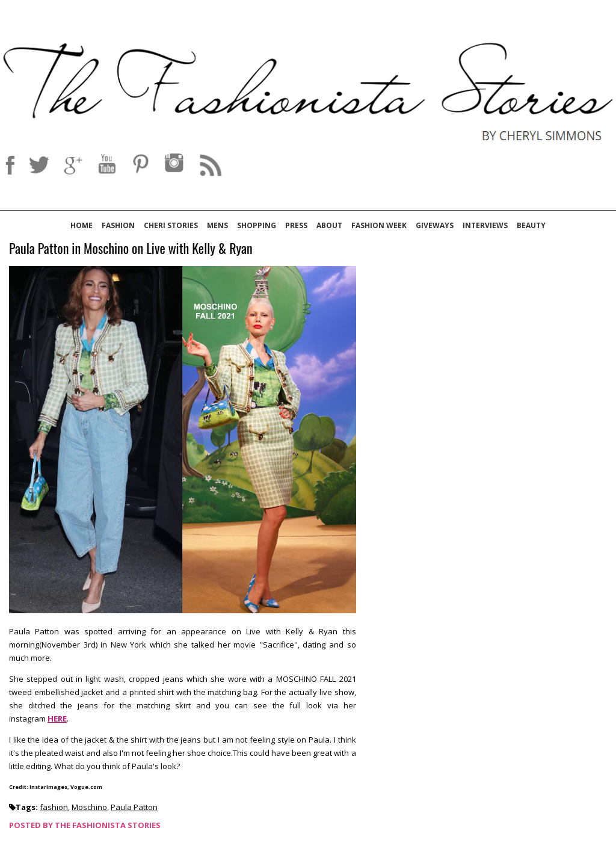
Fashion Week (379, 225)
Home (82, 225)
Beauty (531, 225)
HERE (57, 719)
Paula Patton (134, 807)
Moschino (89, 807)
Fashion (118, 225)
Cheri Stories (171, 225)
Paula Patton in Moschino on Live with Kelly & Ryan (131, 249)
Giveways (435, 225)
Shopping (257, 225)
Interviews (485, 225)
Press (296, 225)
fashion (54, 807)
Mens (217, 225)
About (329, 225)
